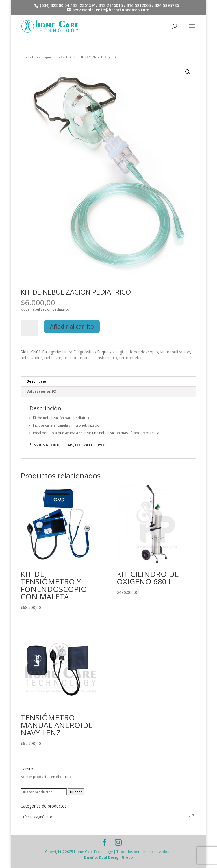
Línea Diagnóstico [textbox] (107, 817)
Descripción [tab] (38, 381)
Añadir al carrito (72, 326)
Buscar (76, 792)
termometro (131, 358)
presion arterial (78, 358)
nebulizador (31, 358)
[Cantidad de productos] (29, 328)
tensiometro (105, 358)
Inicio (25, 57)
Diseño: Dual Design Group (108, 857)
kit (163, 352)
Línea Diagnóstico (46, 57)
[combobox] (108, 815)
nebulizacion (179, 352)
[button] (188, 72)
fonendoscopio (144, 352)
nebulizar (53, 358)
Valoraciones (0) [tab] (41, 391)
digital (122, 352)
